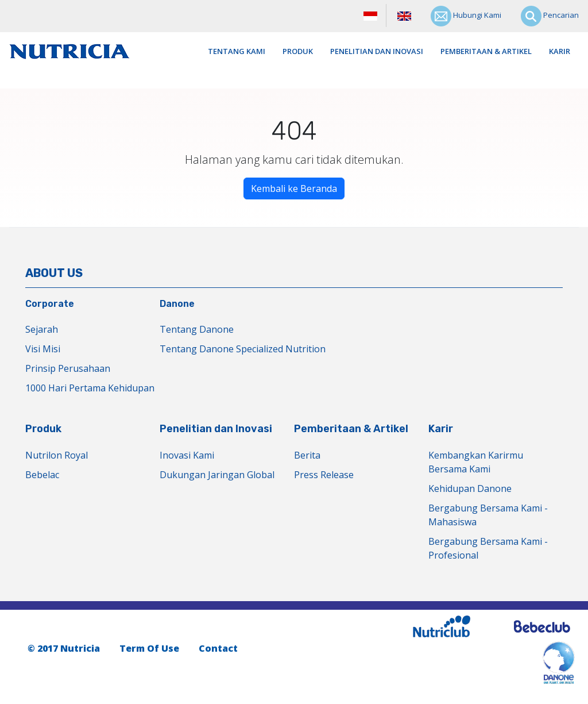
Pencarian (550, 16)
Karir (560, 51)
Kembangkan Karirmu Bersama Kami (476, 462)
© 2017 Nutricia (64, 648)
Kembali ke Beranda (294, 188)
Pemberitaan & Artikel (486, 51)
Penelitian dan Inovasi (377, 51)
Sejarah (42, 329)
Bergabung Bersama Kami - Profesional (488, 548)
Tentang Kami (237, 51)
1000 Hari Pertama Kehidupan (90, 388)
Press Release (324, 475)
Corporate (50, 304)
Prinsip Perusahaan (68, 368)
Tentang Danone (197, 329)
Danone (177, 304)
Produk (298, 51)
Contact (218, 648)
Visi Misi (43, 349)
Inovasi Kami (187, 455)
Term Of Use (149, 648)
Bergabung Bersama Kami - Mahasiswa (488, 515)
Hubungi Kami (466, 16)
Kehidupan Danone (470, 488)
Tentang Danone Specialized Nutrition (243, 349)
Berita (307, 455)
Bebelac (42, 475)
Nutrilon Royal (57, 455)
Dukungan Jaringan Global (217, 475)
